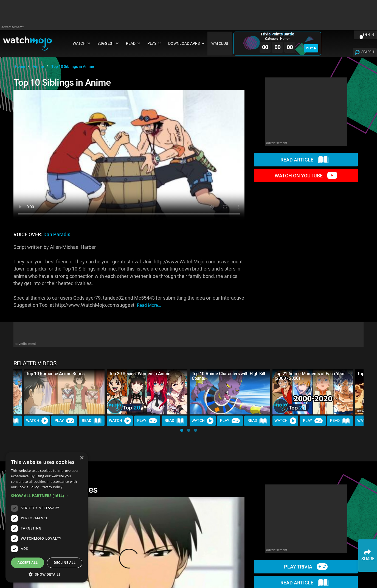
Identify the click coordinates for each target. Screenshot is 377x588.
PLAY (311, 48)
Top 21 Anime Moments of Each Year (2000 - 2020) (310, 376)
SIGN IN (368, 35)
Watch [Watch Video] (37, 421)
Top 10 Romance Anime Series (55, 374)
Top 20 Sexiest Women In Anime (140, 374)
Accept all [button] (28, 563)
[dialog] (47, 517)
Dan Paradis (57, 235)
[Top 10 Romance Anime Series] (64, 392)
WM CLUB (220, 44)
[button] (182, 430)
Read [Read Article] (92, 421)
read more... (149, 305)
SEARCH (368, 52)
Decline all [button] (65, 563)
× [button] (82, 458)
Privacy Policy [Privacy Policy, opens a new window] (51, 487)
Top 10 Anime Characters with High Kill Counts (228, 376)
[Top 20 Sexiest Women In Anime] (147, 392)
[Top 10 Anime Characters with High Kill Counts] (230, 392)
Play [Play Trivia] (64, 421)
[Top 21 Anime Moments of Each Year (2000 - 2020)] (313, 392)
